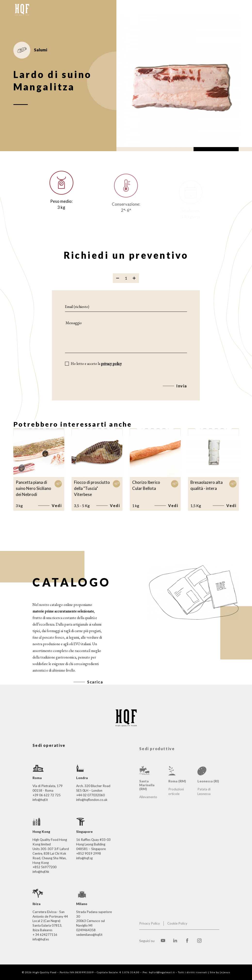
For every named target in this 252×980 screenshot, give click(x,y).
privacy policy (111, 370)
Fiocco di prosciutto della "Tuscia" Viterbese (92, 488)
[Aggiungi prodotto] (134, 285)
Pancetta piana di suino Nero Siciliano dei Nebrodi (33, 488)
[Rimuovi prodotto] (118, 285)
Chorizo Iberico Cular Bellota (146, 485)
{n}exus (225, 972)
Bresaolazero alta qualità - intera (207, 485)
